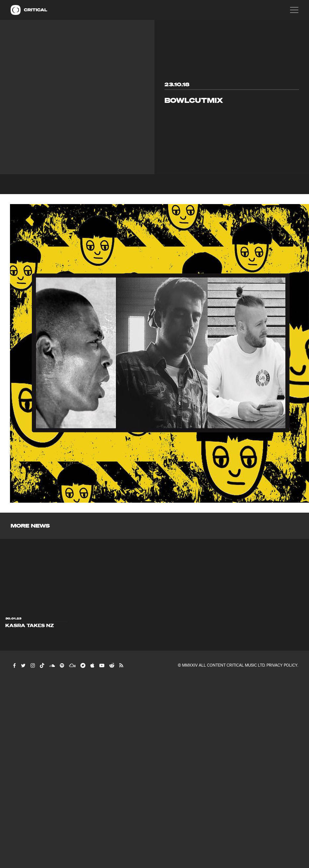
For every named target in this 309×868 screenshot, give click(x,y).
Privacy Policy (282, 665)
